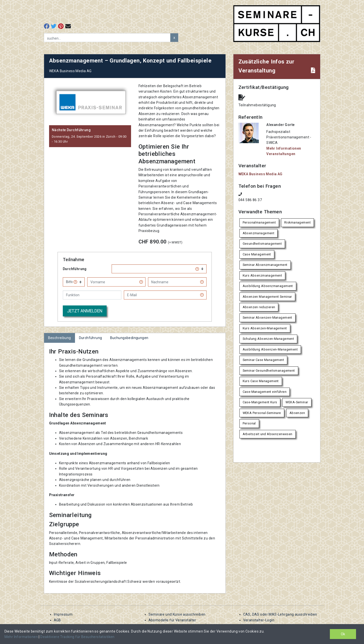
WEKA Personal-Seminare (262, 413)
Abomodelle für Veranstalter (172, 620)
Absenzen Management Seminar (267, 297)
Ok (343, 634)
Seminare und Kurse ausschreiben (177, 614)
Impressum (63, 614)
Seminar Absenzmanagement (265, 265)
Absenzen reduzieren (259, 307)
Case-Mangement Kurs (260, 402)
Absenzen (297, 413)
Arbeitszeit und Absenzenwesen (268, 434)
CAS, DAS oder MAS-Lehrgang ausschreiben (280, 614)
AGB (57, 620)
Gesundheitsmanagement (262, 244)
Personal (249, 423)
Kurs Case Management (261, 381)
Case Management (257, 254)
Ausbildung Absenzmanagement (268, 286)
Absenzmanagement (259, 233)
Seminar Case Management (263, 360)
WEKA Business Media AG (260, 174)
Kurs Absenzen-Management (265, 328)
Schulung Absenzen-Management (268, 339)
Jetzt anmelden (85, 311)
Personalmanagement (259, 222)
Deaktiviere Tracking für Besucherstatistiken (77, 637)
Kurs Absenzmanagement (262, 275)
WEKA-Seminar (297, 402)
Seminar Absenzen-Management (267, 318)
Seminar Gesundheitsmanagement (269, 371)
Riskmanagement (297, 222)
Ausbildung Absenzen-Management (270, 349)
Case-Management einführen (265, 392)
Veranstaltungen (281, 154)
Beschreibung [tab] (60, 338)
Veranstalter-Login (259, 620)
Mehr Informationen (22, 637)
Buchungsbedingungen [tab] (129, 338)
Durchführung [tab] (91, 338)
